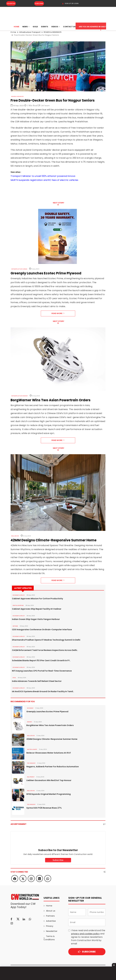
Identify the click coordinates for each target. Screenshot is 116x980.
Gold (35, 27)
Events (45, 27)
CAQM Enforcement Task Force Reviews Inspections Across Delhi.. (45, 650)
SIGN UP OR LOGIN (70, 3)
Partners (50, 916)
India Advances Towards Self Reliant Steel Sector (37, 681)
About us (51, 911)
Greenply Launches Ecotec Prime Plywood (47, 712)
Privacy (50, 926)
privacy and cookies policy (85, 934)
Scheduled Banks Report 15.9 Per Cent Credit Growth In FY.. (41, 660)
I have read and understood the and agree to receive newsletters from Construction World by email (88, 937)
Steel (14, 678)
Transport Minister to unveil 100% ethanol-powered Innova (43, 176)
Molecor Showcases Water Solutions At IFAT (49, 753)
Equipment (31, 777)
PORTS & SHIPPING (18, 605)
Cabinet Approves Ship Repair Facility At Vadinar (37, 609)
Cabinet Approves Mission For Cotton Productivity (37, 599)
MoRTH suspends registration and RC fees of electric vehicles (44, 180)
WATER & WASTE (32, 749)
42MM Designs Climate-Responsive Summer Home (52, 739)
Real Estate (15, 536)
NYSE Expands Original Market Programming (49, 794)
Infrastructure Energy (20, 396)
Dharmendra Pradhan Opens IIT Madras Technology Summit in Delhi (46, 640)
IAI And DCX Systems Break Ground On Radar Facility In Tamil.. (43, 691)
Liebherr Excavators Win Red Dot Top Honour (49, 780)
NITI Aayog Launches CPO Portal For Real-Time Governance (42, 671)
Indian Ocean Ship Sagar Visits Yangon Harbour (36, 619)
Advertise (11, 3)
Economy (30, 708)
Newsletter (52, 931)
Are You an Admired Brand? (92, 27)
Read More (58, 313)
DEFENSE (15, 626)
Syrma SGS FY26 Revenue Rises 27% (44, 808)
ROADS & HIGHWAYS (17, 96)
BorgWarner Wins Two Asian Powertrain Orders (50, 725)
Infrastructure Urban (19, 269)
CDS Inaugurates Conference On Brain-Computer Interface (42, 630)
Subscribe (39, 3)
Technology (31, 763)
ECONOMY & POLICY (19, 595)
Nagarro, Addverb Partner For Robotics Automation (53, 767)
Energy (30, 722)
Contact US (69, 27)
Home (16, 27)
